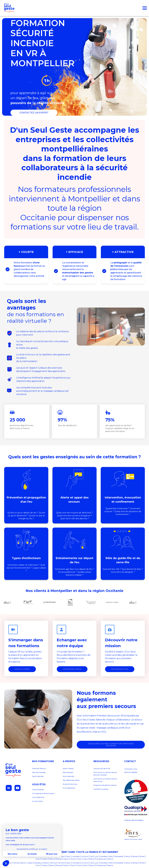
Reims (52, 859)
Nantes (135, 857)
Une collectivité (38, 797)
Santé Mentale (38, 776)
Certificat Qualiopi (101, 789)
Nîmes (142, 857)
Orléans (44, 859)
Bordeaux (38, 863)
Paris (38, 859)
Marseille (104, 857)
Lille (91, 857)
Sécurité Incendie (39, 772)
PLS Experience (69, 788)
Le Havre (85, 857)
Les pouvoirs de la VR (102, 769)
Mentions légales (131, 772)
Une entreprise (38, 790)
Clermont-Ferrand (57, 863)
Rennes (59, 859)
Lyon (96, 857)
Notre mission (68, 769)
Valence (110, 859)
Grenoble (76, 857)
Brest (46, 863)
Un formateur (38, 801)
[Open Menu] (145, 8)
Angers (30, 863)
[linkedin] (9, 788)
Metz (111, 857)
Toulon (73, 859)
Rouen (66, 859)
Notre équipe (68, 772)
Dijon (68, 857)
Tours (80, 859)
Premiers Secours (39, 769)
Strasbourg (101, 859)
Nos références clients (71, 780)
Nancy (128, 857)
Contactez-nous (131, 769)
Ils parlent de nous (70, 784)
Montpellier (119, 857)
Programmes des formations (105, 785)
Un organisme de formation (43, 794)
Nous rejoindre (69, 776)
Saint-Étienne (89, 859)
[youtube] (18, 788)
